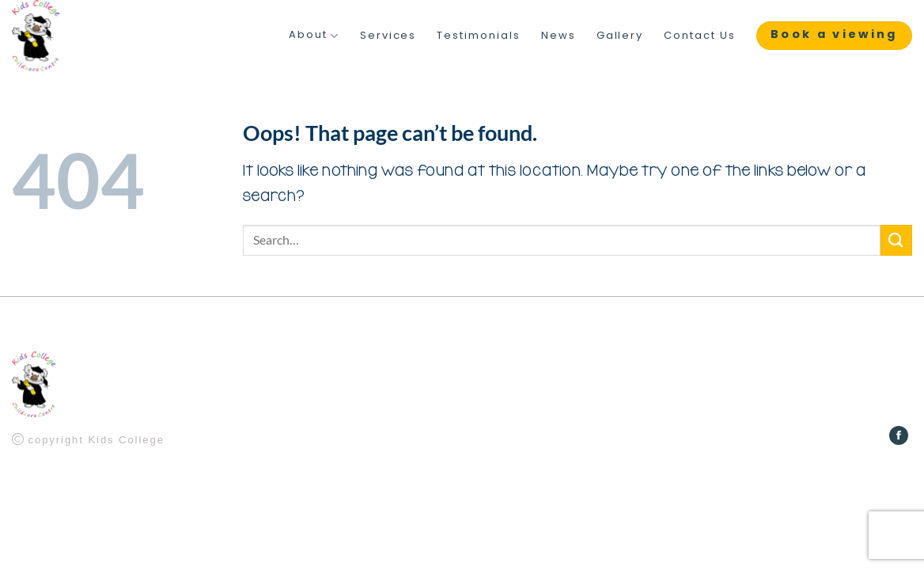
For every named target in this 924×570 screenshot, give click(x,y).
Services (388, 36)
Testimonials (478, 36)
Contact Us (700, 36)
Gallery (620, 36)
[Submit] (896, 240)
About (314, 36)
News (559, 36)
